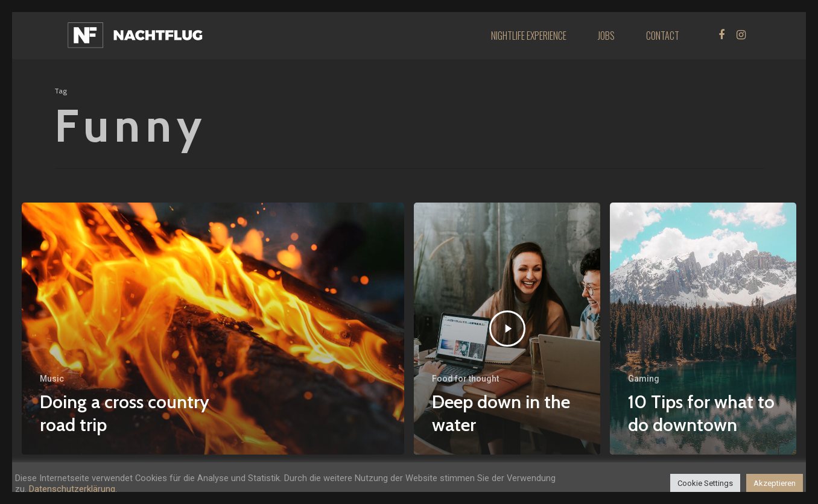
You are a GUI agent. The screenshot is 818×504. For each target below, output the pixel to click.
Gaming (644, 379)
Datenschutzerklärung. (73, 489)
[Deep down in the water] (507, 329)
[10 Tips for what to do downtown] (703, 329)
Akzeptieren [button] (775, 483)
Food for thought (465, 379)
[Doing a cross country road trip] (213, 329)
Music (52, 379)
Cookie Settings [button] (705, 483)
